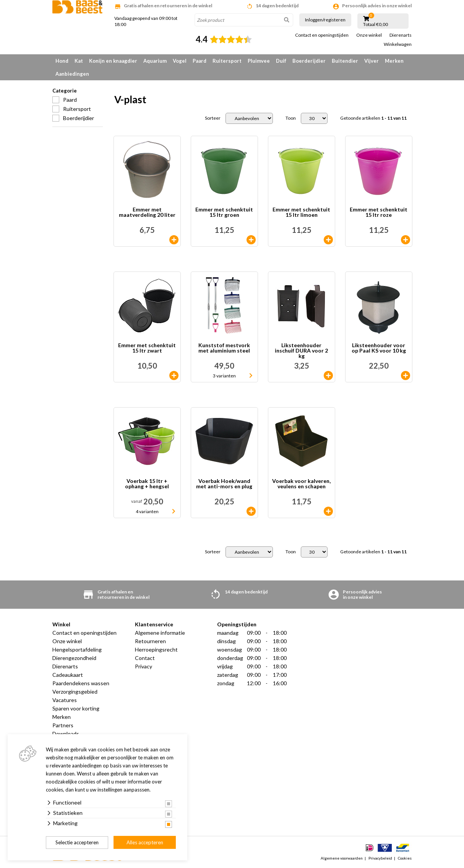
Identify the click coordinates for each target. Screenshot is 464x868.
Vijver (372, 61)
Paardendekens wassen (81, 683)
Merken (394, 61)
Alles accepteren (145, 842)
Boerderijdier (309, 61)
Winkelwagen (398, 44)
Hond (62, 61)
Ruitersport (227, 61)
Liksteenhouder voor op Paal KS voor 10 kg (379, 348)
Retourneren (150, 641)
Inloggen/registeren (325, 20)
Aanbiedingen (72, 74)
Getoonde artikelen (373, 118)
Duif (281, 61)
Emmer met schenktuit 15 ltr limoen (301, 212)
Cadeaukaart (68, 675)
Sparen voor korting (76, 708)
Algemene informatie (160, 633)
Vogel (180, 61)
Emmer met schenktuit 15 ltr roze (379, 212)
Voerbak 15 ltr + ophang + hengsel (147, 484)
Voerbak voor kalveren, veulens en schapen (301, 484)
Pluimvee (259, 61)
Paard (200, 61)
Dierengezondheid (74, 658)
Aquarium (155, 61)
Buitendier (345, 61)
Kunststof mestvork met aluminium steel (224, 348)
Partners (63, 725)
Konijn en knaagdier (113, 61)
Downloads (66, 734)
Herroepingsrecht (156, 649)
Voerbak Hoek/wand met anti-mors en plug (224, 484)
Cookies (405, 858)
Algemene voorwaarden (342, 858)
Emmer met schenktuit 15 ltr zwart (147, 348)
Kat (79, 61)
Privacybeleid (380, 858)
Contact (145, 658)
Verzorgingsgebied (75, 692)
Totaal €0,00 (376, 24)
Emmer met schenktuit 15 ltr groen (224, 212)
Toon (291, 118)
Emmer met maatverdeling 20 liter (147, 212)
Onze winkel (369, 35)
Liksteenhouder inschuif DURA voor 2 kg (301, 351)
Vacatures (65, 700)
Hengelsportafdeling (77, 649)
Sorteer (213, 118)
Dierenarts (401, 35)
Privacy (144, 666)
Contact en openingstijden (322, 35)
